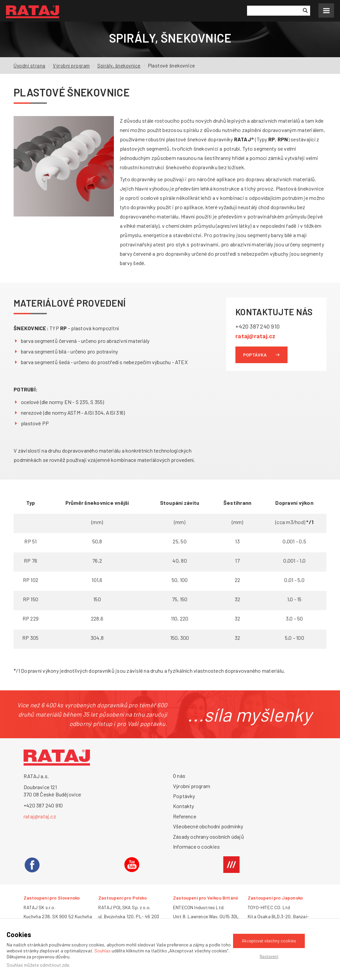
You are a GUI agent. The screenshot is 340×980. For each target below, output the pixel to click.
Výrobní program (72, 66)
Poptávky (184, 796)
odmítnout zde (54, 965)
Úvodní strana (30, 66)
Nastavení (269, 956)
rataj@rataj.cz (255, 336)
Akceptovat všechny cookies (269, 941)
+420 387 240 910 (258, 326)
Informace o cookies (196, 846)
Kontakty (184, 806)
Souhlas (102, 951)
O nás (179, 776)
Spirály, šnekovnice (120, 66)
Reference (185, 816)
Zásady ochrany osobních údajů (209, 837)
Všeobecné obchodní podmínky (208, 826)
